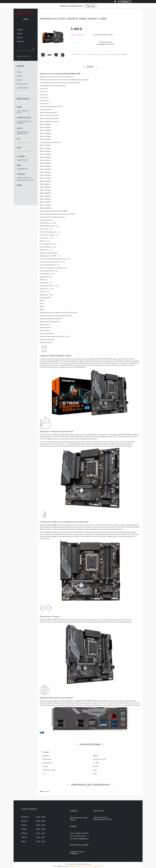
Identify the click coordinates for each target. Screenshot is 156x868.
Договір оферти (23, 88)
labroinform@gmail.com (25, 151)
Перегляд (90, 6)
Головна (20, 30)
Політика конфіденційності (95, 866)
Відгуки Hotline (22, 84)
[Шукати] (33, 49)
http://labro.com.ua (24, 142)
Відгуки (19, 80)
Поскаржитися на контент (78, 866)
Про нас (20, 38)
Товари (20, 34)
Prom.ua (89, 864)
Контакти (20, 42)
